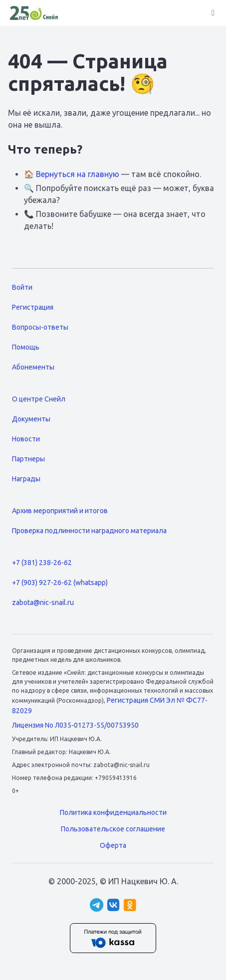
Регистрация (33, 307)
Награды (26, 479)
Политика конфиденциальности (113, 812)
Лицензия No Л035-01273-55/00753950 (75, 725)
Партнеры (28, 459)
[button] (213, 13)
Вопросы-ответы (40, 327)
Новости (26, 439)
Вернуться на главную (78, 174)
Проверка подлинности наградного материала (89, 531)
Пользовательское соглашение (113, 829)
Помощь (26, 347)
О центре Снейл (39, 399)
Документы (31, 419)
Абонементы (33, 367)
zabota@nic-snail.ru (43, 602)
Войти (22, 287)
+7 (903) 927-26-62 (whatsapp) (60, 583)
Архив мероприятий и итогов (60, 511)
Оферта (113, 845)
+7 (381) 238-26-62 (42, 563)
